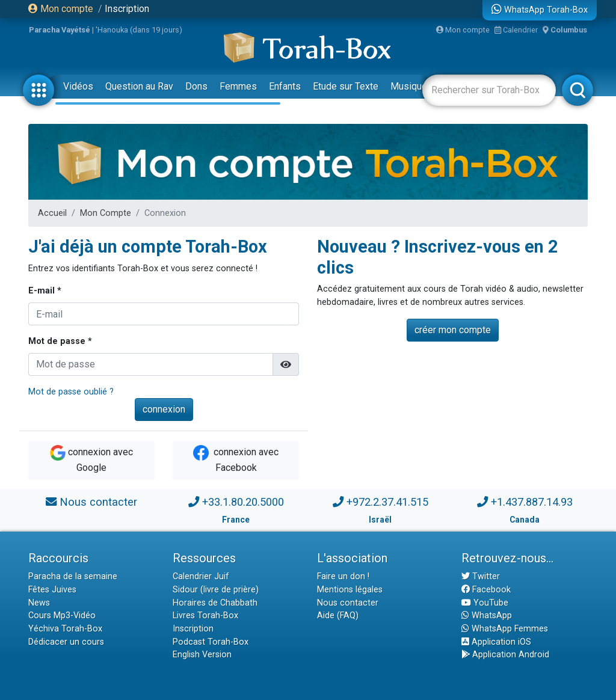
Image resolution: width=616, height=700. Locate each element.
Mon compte (61, 9)
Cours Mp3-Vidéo (62, 616)
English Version (202, 655)
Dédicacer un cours (66, 642)
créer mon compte (453, 330)
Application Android (505, 655)
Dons (196, 86)
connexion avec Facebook (236, 459)
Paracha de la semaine (73, 576)
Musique (409, 86)
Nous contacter (98, 502)
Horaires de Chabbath (215, 603)
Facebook (486, 590)
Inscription (127, 9)
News (39, 603)
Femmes (238, 86)
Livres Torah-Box (205, 616)
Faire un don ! (343, 576)
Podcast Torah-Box (211, 642)
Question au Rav (139, 86)
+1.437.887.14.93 (532, 502)
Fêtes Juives (52, 590)
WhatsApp (487, 616)
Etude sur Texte (346, 86)
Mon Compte (106, 213)
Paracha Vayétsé (60, 30)
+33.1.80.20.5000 (243, 502)
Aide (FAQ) (338, 616)
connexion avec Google (91, 459)
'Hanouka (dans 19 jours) (139, 30)
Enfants (285, 86)
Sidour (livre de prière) (216, 590)
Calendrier (516, 30)
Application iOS (496, 642)
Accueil (52, 213)
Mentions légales (350, 590)
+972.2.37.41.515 (387, 502)
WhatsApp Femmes (505, 629)
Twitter (481, 576)
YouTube (485, 603)
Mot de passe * (60, 341)
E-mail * (45, 291)
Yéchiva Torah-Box (65, 629)
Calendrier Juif (201, 576)
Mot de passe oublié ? (71, 392)
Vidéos (78, 86)
